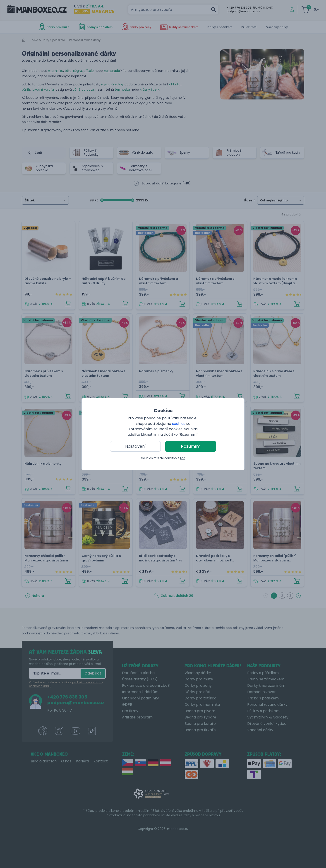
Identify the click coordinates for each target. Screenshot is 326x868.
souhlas (179, 424)
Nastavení (135, 446)
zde (182, 458)
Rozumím (191, 446)
